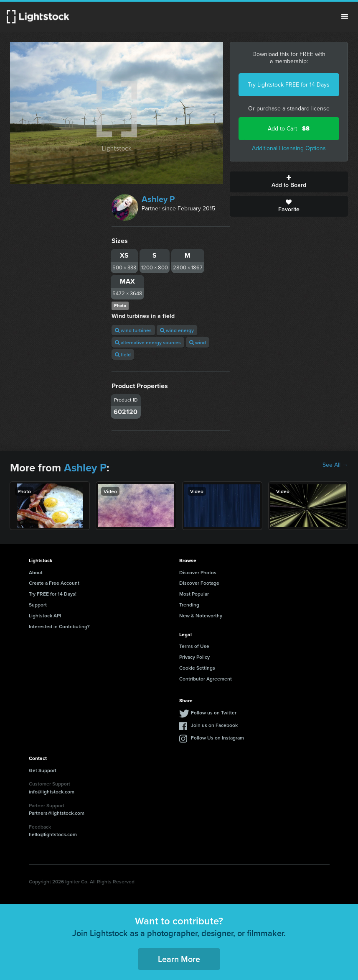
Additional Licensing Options (289, 148)
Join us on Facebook (214, 725)
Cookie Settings (197, 668)
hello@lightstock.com (53, 834)
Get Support (43, 770)
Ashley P (158, 199)
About (36, 572)
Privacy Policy (194, 657)
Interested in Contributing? (59, 626)
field (123, 354)
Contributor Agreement (206, 679)
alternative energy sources (148, 342)
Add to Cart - (289, 129)
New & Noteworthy (201, 615)
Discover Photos (198, 572)
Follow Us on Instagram (217, 738)
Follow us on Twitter (214, 713)
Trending (189, 605)
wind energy (177, 330)
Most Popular (194, 594)
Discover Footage (199, 583)
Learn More (179, 959)
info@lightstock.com (52, 792)
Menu (345, 17)
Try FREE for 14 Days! (53, 594)
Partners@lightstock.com (57, 813)
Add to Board (289, 182)
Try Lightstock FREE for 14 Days (289, 85)
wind (198, 342)
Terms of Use (194, 646)
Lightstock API (45, 615)
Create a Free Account (54, 583)
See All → (335, 465)
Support (38, 605)
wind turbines (133, 330)
